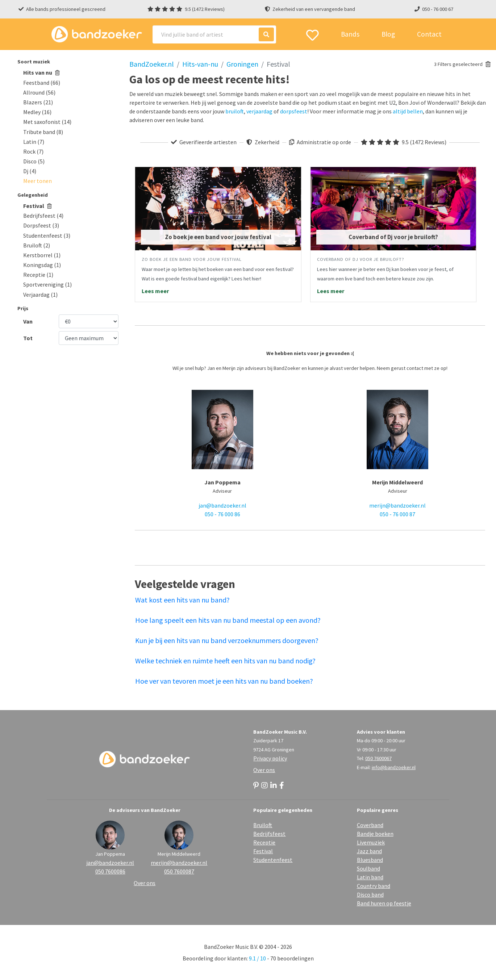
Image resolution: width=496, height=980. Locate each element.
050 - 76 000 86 (222, 514)
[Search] (214, 34)
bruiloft (235, 111)
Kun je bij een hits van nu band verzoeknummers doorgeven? (227, 640)
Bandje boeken (375, 834)
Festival (37, 206)
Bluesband (370, 860)
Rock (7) (33, 151)
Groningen (242, 64)
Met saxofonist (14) (47, 122)
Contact (429, 34)
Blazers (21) (38, 102)
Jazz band (369, 851)
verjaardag (259, 111)
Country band (374, 886)
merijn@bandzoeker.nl (397, 505)
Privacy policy (270, 758)
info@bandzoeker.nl (394, 767)
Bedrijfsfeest (269, 834)
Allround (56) (39, 92)
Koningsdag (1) (42, 265)
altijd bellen (408, 111)
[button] (37, 181)
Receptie (264, 842)
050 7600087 (179, 871)
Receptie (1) (38, 275)
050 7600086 (110, 871)
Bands (350, 34)
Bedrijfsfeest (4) (43, 216)
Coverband (370, 825)
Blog (388, 34)
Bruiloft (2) (37, 245)
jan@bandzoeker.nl (222, 505)
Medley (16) (37, 112)
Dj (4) (30, 171)
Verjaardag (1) (40, 295)
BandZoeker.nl (152, 64)
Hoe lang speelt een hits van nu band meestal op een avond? (228, 620)
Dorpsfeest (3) (41, 225)
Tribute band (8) (43, 132)
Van (28, 321)
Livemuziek (371, 842)
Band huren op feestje (384, 903)
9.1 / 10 (257, 958)
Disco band (370, 894)
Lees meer (155, 291)
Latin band (370, 877)
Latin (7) (34, 142)
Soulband (368, 868)
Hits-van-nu (200, 64)
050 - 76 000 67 (438, 9)
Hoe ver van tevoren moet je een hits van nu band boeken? (224, 681)
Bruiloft (263, 825)
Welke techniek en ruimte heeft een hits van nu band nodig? (225, 661)
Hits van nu (41, 72)
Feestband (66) (42, 83)
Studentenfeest (273, 860)
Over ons (264, 770)
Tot (28, 338)
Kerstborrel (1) (42, 255)
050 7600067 (378, 758)
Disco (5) (34, 161)
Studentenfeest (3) (47, 235)
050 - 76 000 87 (397, 514)
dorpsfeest (294, 111)
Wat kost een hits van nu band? (182, 600)
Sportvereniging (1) (47, 284)
